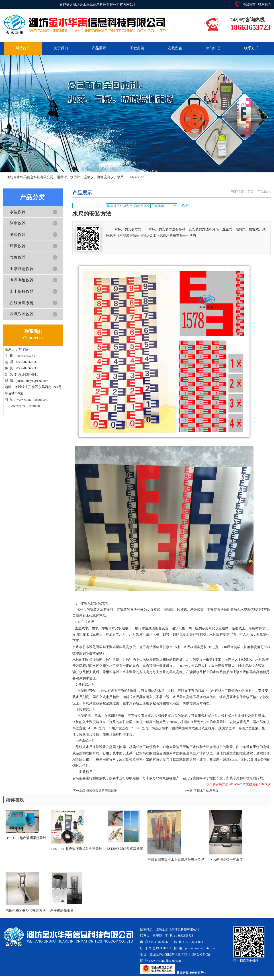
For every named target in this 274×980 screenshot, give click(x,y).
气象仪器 (18, 257)
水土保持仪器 (22, 292)
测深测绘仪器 (22, 280)
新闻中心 (213, 48)
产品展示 (99, 48)
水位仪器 (18, 212)
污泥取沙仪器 (22, 314)
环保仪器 (18, 246)
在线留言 (249, 5)
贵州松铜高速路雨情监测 (100, 791)
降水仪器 (18, 223)
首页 (251, 192)
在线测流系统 (22, 303)
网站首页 (23, 48)
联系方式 (251, 48)
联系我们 (264, 5)
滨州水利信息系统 (206, 791)
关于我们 (61, 48)
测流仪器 (18, 235)
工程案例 (137, 48)
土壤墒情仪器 (22, 269)
